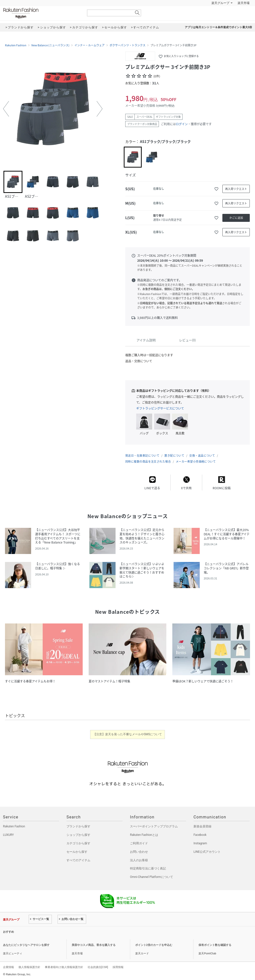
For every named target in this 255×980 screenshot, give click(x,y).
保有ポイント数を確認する (215, 945)
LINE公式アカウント (207, 852)
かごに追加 (236, 218)
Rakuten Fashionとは (144, 835)
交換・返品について (202, 456)
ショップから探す (78, 835)
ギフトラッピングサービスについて (160, 408)
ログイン (182, 124)
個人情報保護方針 (29, 967)
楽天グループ (220, 3)
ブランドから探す (78, 826)
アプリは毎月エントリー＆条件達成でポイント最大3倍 (218, 27)
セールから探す (77, 852)
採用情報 (118, 967)
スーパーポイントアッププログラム (154, 826)
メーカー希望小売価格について (196, 461)
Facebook (200, 835)
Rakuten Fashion (42, 13)
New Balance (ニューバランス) (50, 45)
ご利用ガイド (139, 843)
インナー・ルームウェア (90, 45)
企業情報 (8, 967)
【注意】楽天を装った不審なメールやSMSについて (128, 734)
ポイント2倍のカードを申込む (154, 945)
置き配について (174, 456)
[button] (6, 109)
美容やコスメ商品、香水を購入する (94, 945)
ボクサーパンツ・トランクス (127, 45)
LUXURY (8, 835)
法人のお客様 (139, 860)
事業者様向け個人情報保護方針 (64, 967)
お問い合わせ (139, 852)
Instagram (200, 843)
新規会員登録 (202, 826)
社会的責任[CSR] (98, 967)
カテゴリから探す (78, 843)
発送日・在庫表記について (142, 456)
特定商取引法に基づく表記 (148, 868)
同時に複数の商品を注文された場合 (148, 461)
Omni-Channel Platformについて (152, 877)
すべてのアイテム (78, 860)
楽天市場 (244, 3)
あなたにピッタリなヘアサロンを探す (26, 945)
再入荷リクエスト (236, 189)
